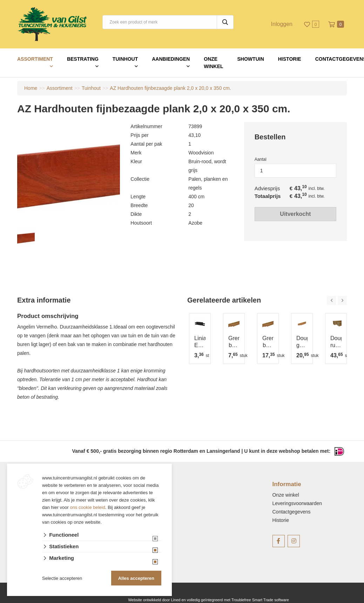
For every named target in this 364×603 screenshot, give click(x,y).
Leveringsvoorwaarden (297, 503)
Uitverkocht (295, 214)
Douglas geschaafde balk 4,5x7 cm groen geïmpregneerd (302, 342)
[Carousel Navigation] (337, 300)
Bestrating (83, 59)
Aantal (261, 159)
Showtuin (251, 59)
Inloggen (282, 24)
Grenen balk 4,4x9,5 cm (268, 342)
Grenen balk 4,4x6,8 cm (234, 342)
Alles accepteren (136, 578)
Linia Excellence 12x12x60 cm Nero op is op (200, 342)
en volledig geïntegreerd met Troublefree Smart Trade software (235, 600)
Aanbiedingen (171, 59)
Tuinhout (125, 59)
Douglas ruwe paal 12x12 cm (336, 342)
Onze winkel (213, 63)
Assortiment (35, 59)
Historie (290, 59)
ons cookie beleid (88, 507)
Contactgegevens (292, 512)
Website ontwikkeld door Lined (154, 600)
